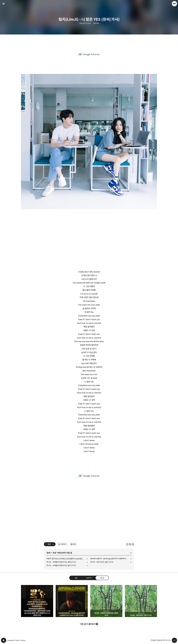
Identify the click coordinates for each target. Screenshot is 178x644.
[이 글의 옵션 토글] (54, 544)
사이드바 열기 (4, 4)
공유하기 (89, 578)
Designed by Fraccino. (164, 640)
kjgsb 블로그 (4, 640)
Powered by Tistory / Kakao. (16, 640)
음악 (49, 553)
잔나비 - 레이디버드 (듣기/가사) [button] (141, 601)
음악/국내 (96, 23)
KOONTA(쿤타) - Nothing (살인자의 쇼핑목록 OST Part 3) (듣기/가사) (111, 559)
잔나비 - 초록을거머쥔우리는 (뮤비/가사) (61, 562)
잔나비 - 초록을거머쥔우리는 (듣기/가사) (61, 565)
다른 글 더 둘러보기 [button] (88, 624)
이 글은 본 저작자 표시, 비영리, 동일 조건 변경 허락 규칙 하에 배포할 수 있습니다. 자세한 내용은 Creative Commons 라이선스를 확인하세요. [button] (130, 544)
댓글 (76, 578)
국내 (54, 553)
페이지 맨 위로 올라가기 (174, 640)
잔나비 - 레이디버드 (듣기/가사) (102, 562)
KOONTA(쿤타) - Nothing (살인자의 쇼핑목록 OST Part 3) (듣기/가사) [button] (72, 601)
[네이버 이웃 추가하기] (73, 544)
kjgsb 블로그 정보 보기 (174, 4)
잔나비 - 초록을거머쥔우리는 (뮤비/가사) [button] (106, 601)
